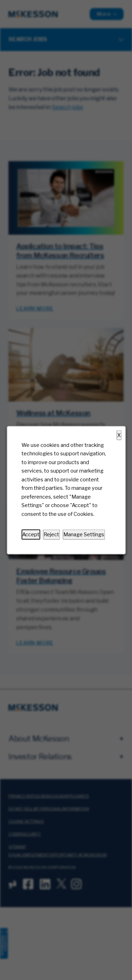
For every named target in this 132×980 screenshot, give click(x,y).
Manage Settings (84, 534)
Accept (31, 534)
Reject (51, 534)
